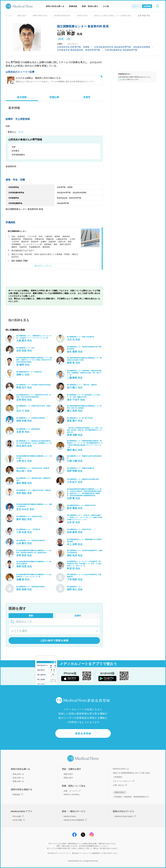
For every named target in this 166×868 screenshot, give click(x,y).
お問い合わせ (120, 785)
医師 (31, 616)
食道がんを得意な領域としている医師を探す (113, 16)
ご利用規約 (117, 777)
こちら (121, 79)
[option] (27, 37)
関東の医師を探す (40, 16)
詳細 (20, 132)
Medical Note (70, 816)
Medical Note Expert (125, 816)
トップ (8, 16)
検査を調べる (18, 781)
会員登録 (147, 6)
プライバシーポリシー (124, 781)
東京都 (61, 39)
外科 (69, 39)
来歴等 (87, 97)
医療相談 (73, 6)
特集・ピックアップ (72, 791)
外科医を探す (82, 16)
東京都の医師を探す (62, 16)
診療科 (78, 616)
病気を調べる (18, 774)
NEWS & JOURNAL (72, 794)
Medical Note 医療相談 (75, 820)
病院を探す (68, 774)
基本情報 (22, 97)
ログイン (136, 6)
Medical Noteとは (121, 769)
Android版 (19, 820)
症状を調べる (18, 778)
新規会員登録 (83, 733)
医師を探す (22, 16)
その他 (106, 6)
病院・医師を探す (90, 6)
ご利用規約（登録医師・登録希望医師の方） (132, 797)
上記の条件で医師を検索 (54, 640)
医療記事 (54, 97)
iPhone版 (18, 816)
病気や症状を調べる (55, 6)
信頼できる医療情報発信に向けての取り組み (132, 773)
